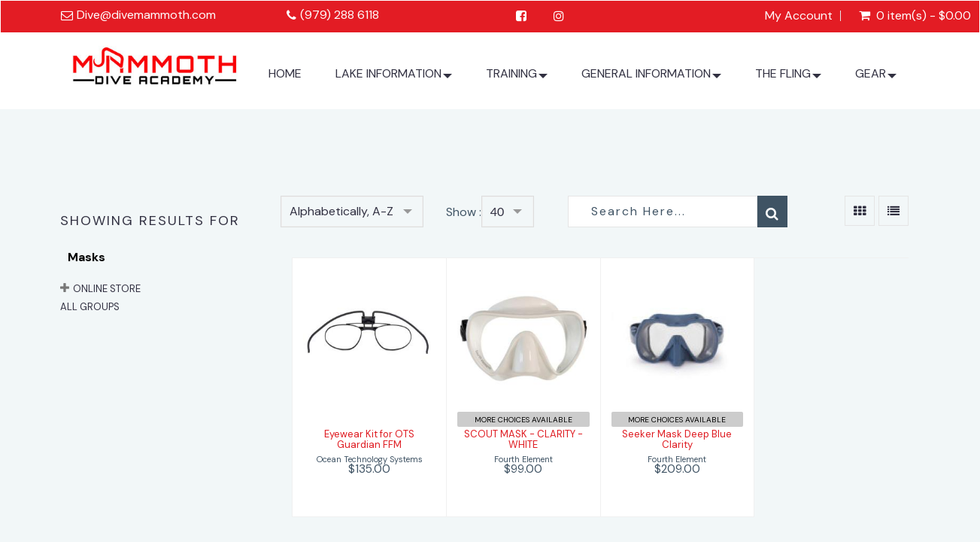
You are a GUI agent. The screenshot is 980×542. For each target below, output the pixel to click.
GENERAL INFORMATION (651, 79)
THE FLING (788, 79)
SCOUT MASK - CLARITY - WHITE (523, 439)
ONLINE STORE (107, 289)
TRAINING (517, 79)
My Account (799, 16)
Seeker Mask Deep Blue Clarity (677, 439)
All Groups (90, 307)
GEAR (876, 79)
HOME (285, 73)
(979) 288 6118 (340, 15)
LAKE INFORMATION (394, 79)
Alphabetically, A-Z (341, 211)
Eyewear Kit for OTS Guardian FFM (369, 439)
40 (498, 211)
